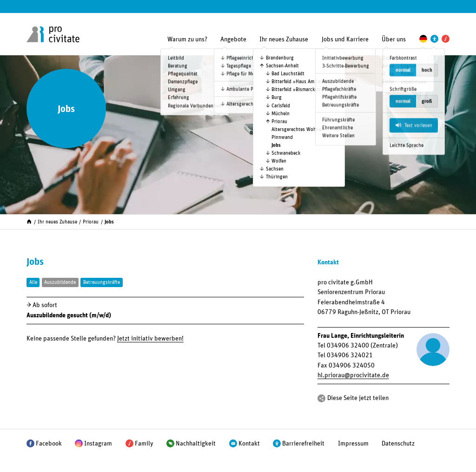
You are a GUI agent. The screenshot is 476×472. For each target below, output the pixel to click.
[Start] (29, 221)
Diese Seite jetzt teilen (358, 398)
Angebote (233, 39)
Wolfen (279, 161)
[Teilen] (321, 398)
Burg (277, 97)
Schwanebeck (286, 153)
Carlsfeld (281, 106)
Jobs (276, 145)
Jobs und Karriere (345, 39)
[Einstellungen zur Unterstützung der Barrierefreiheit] (434, 39)
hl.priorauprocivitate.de (353, 375)
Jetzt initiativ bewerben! (150, 339)
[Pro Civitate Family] (446, 39)
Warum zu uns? (187, 39)
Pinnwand (282, 137)
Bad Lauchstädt (288, 74)
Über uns (394, 39)
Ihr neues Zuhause (284, 39)
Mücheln (281, 114)
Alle (33, 282)
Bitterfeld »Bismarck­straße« (301, 89)
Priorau (279, 121)
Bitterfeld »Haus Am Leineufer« (305, 82)
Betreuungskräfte (102, 282)
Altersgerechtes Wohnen (298, 129)
